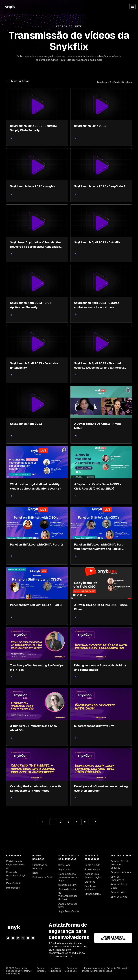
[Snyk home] (10, 7)
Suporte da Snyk (68, 885)
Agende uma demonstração (93, 876)
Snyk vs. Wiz (118, 892)
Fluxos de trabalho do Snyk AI (16, 876)
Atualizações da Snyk (68, 905)
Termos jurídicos (41, 969)
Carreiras (90, 882)
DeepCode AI (14, 883)
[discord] (33, 938)
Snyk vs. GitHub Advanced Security (120, 865)
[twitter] (8, 938)
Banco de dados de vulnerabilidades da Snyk (68, 894)
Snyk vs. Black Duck (119, 886)
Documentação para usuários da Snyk (68, 877)
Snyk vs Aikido (119, 897)
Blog (35, 873)
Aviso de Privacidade (55, 969)
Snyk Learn (65, 870)
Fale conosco (92, 870)
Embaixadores (93, 894)
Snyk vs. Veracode (121, 872)
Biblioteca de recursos (40, 867)
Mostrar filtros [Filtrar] (20, 81)
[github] (23, 938)
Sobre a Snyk (92, 865)
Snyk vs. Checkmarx (117, 878)
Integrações (13, 888)
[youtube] (13, 938)
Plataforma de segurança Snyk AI (15, 865)
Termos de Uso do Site (71, 969)
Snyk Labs (64, 865)
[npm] (28, 938)
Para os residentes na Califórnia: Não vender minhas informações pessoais (106, 969)
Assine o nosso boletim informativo (113, 938)
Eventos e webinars (90, 888)
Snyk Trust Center (69, 911)
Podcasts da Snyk (43, 877)
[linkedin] (18, 938)
